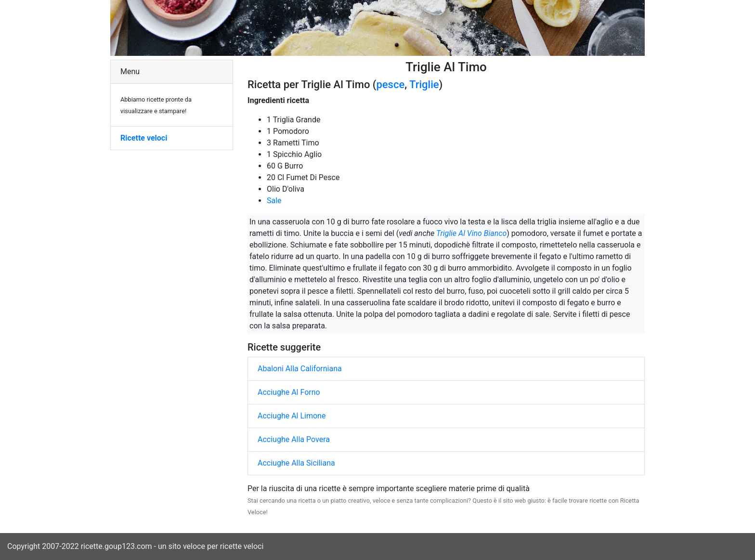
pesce (390, 85)
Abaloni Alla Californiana (300, 369)
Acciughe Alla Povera (294, 439)
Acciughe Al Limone (292, 416)
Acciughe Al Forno (289, 392)
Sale (274, 201)
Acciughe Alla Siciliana (296, 463)
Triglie (424, 85)
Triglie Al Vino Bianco (471, 233)
